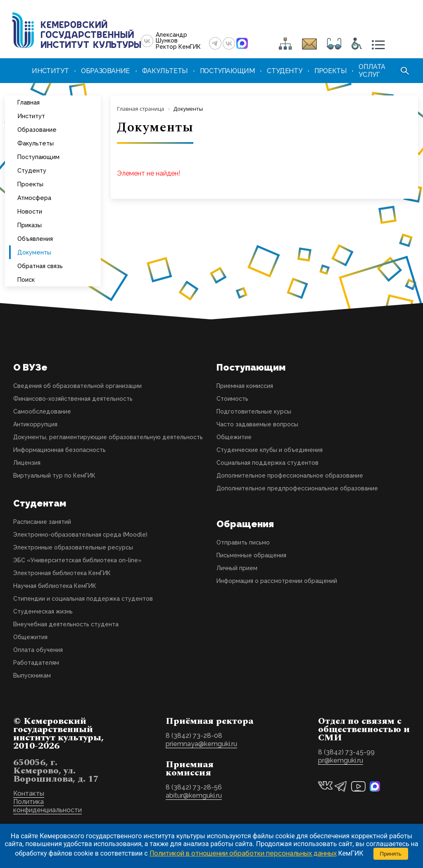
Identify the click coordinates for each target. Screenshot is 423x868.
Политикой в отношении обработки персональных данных (243, 853)
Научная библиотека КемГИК (55, 586)
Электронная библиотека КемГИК (62, 573)
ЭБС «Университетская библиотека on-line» (77, 560)
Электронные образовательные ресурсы (73, 547)
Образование (37, 130)
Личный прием (237, 568)
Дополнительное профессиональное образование (290, 476)
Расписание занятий (42, 522)
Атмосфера (34, 198)
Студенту (32, 170)
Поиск (26, 279)
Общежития (30, 637)
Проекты (30, 184)
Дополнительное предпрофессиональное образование (297, 488)
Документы (34, 252)
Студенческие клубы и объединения (270, 450)
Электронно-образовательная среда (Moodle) (80, 535)
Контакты (29, 793)
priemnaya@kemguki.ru (201, 744)
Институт (31, 116)
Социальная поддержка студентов (267, 463)
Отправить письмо (243, 542)
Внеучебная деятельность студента (66, 624)
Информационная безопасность (59, 450)
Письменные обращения (251, 555)
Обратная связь (40, 266)
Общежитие (234, 437)
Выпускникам (32, 675)
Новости (30, 211)
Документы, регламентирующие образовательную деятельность (108, 437)
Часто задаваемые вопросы (257, 424)
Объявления (35, 239)
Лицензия (27, 463)
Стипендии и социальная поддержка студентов (83, 599)
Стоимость (232, 399)
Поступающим (38, 157)
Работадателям (36, 663)
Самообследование (42, 411)
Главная (29, 102)
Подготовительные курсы (254, 411)
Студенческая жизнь (43, 611)
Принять (391, 854)
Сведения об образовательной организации (77, 386)
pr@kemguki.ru (341, 760)
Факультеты (36, 143)
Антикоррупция (35, 424)
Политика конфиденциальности (48, 806)
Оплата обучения (38, 650)
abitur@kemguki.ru (194, 795)
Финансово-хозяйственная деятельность (73, 399)
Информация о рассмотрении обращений (277, 581)
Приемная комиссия (245, 386)
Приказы (30, 225)
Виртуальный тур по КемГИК (54, 476)
